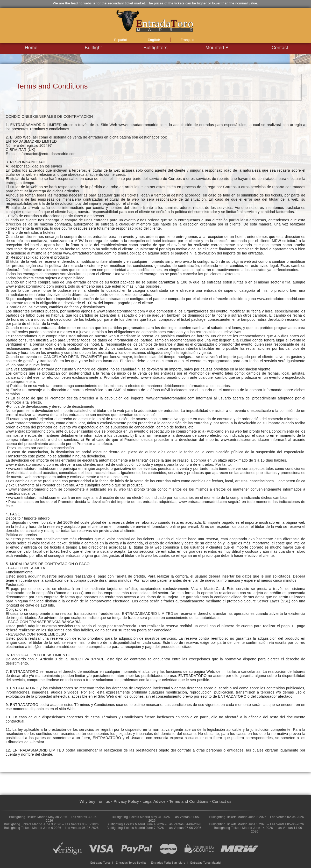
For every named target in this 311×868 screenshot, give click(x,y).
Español (120, 40)
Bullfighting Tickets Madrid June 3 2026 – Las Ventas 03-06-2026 (51, 824)
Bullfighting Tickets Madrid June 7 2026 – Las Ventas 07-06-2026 (154, 828)
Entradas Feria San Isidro (168, 863)
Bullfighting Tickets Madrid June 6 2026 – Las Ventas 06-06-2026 (51, 828)
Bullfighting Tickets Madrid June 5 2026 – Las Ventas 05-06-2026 (256, 824)
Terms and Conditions (189, 801)
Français (187, 40)
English (154, 40)
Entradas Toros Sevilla (131, 863)
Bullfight (93, 48)
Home (31, 48)
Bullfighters (156, 48)
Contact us (222, 801)
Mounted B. (218, 48)
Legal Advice (154, 801)
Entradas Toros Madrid (206, 863)
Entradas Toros (101, 863)
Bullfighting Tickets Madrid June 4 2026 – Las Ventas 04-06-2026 (154, 824)
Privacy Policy (126, 801)
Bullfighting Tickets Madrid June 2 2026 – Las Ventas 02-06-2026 (256, 817)
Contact (280, 48)
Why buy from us (95, 801)
